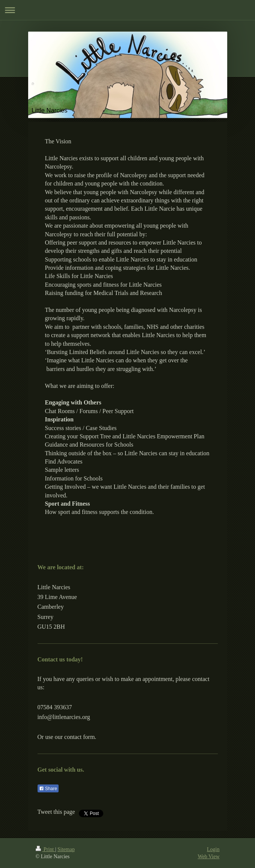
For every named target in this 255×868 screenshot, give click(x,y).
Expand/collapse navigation (127, 10)
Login (213, 849)
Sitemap (66, 849)
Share (48, 789)
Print (45, 849)
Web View (208, 857)
